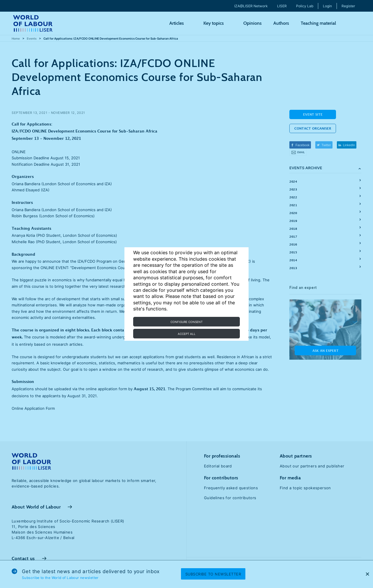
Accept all (187, 334)
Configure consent (186, 322)
